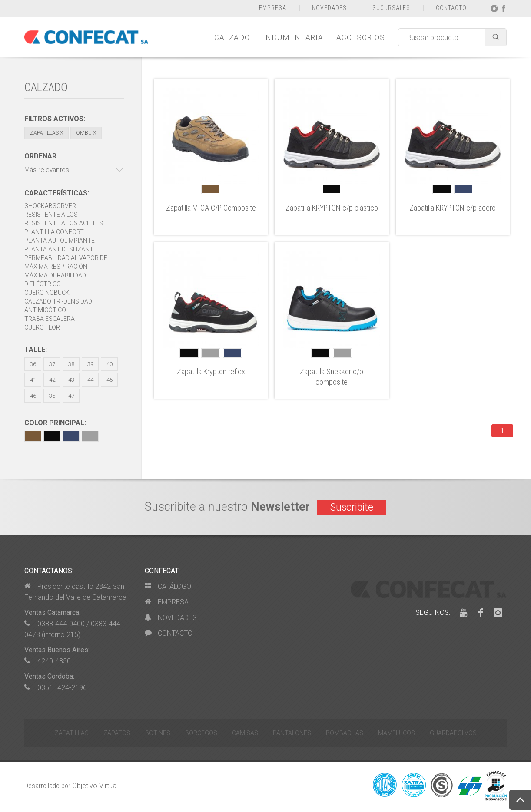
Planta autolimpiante (60, 241)
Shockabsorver (50, 206)
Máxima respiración (56, 267)
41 (33, 380)
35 (52, 396)
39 (90, 364)
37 (52, 364)
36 (33, 364)
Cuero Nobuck (47, 293)
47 (71, 396)
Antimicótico (45, 310)
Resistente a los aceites (64, 223)
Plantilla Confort (54, 232)
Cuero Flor (42, 327)
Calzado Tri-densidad (58, 301)
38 (71, 364)
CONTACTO (451, 8)
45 (110, 380)
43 (71, 380)
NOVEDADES (329, 8)
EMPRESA (273, 8)
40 (110, 364)
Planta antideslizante (61, 249)
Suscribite (352, 507)
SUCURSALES (391, 8)
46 (33, 396)
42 (52, 380)
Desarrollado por (71, 786)
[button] (74, 170)
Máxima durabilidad (55, 275)
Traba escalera (50, 319)
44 (90, 380)
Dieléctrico (43, 284)
